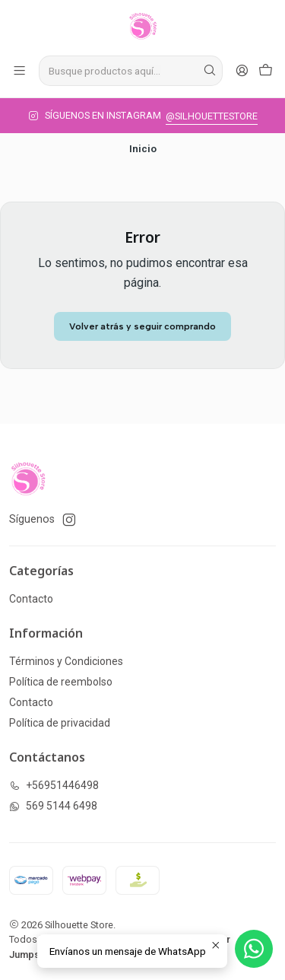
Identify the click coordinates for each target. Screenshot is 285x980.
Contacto (31, 599)
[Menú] (19, 70)
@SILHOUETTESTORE (212, 116)
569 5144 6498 (53, 806)
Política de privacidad (60, 723)
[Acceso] (242, 70)
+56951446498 (54, 785)
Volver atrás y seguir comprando (142, 326)
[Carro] (266, 70)
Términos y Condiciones (66, 661)
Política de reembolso (61, 682)
